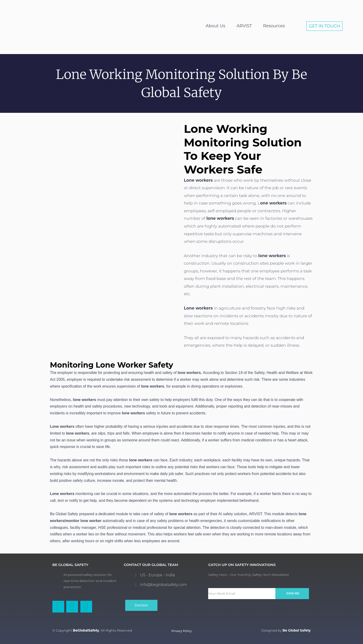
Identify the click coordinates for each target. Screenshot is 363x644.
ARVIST (244, 26)
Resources (274, 26)
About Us (215, 26)
